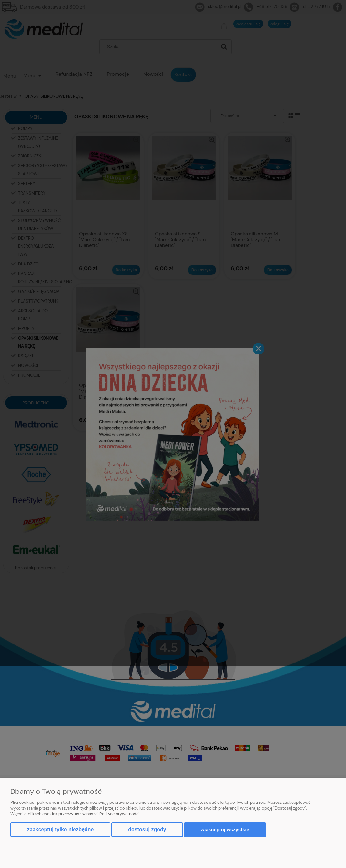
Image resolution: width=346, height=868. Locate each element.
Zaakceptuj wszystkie (225, 829)
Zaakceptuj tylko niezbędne (60, 829)
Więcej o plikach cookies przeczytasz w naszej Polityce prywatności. (75, 814)
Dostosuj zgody (147, 829)
